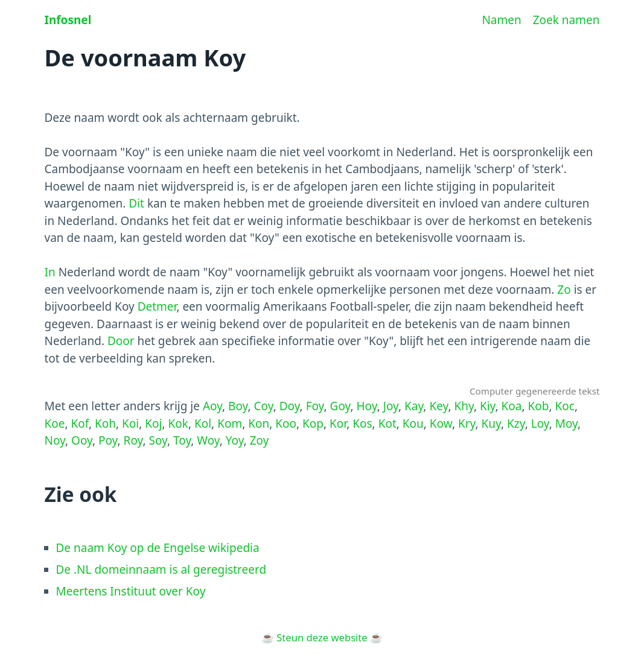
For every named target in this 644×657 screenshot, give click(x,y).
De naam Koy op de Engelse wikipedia (158, 548)
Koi (130, 424)
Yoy (235, 440)
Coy (264, 406)
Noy (55, 440)
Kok (178, 424)
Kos (362, 424)
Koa (512, 406)
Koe (55, 424)
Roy (133, 440)
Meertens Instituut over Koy (131, 591)
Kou (413, 424)
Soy (158, 440)
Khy (464, 406)
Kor (338, 424)
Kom (230, 424)
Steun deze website (322, 637)
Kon (259, 424)
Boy (238, 406)
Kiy (488, 406)
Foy (315, 406)
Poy (108, 440)
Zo (564, 290)
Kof (80, 424)
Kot (387, 424)
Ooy (82, 440)
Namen (501, 20)
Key (438, 406)
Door (121, 341)
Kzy (516, 424)
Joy (391, 406)
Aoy (212, 406)
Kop (313, 424)
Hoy (367, 406)
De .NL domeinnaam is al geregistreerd (161, 570)
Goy (340, 406)
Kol (203, 424)
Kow (441, 424)
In (50, 272)
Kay (414, 406)
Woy (208, 440)
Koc (565, 406)
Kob (539, 406)
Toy (182, 440)
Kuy (491, 424)
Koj (153, 424)
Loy (540, 424)
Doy (290, 406)
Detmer (157, 306)
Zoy (260, 440)
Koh (105, 424)
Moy (566, 424)
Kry (467, 424)
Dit (136, 203)
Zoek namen (566, 20)
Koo (286, 424)
